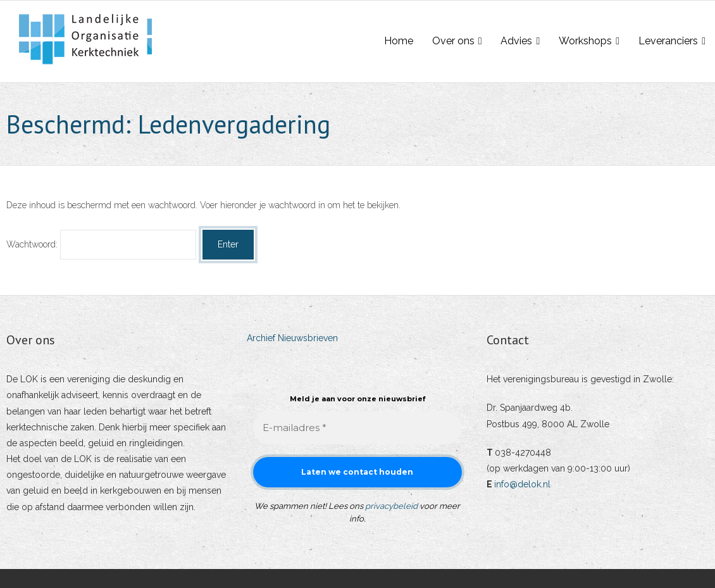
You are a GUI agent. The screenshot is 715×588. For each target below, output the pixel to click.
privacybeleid (391, 506)
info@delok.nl (522, 484)
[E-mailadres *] (358, 428)
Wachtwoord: (101, 244)
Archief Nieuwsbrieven (292, 338)
